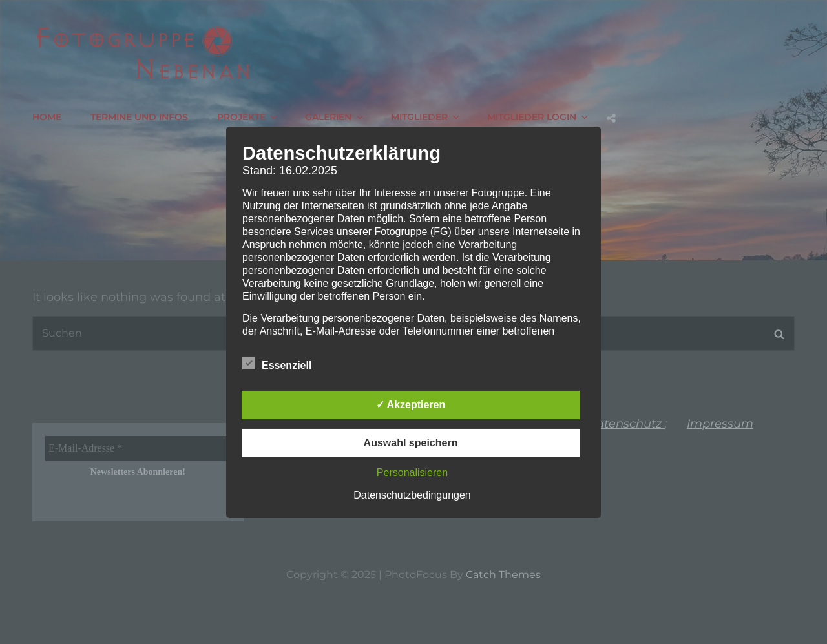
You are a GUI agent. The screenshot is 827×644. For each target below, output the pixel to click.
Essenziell (277, 363)
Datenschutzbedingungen (412, 495)
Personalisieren (412, 473)
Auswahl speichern (411, 443)
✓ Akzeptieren (411, 405)
